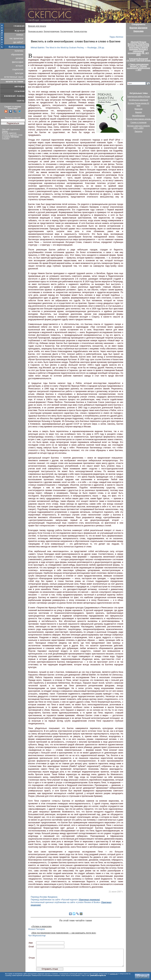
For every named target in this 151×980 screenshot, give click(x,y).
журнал (20, 31)
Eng (145, 1)
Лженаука (139, 131)
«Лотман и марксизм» (42, 926)
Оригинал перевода (89, 900)
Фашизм (138, 112)
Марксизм (138, 109)
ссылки (20, 91)
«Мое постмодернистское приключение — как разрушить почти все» (64, 933)
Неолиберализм (139, 116)
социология (18, 69)
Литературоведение (51, 31)
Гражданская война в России (138, 97)
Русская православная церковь (138, 119)
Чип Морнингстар (37, 936)
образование (17, 55)
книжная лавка (15, 96)
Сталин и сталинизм (138, 122)
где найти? (18, 42)
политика (19, 51)
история (19, 66)
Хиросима (138, 31)
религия (20, 58)
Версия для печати (37, 26)
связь (21, 101)
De (149, 1)
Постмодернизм (67, 31)
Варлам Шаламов (138, 28)
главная (19, 26)
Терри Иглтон (116, 37)
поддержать (2, 36)
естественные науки (14, 77)
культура (19, 73)
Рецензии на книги (35, 31)
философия (18, 62)
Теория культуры (80, 31)
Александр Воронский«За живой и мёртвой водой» (138, 60)
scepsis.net (114, 974)
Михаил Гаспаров (36, 929)
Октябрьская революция (138, 100)
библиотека (17, 47)
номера (20, 35)
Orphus (5, 131)
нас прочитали (16, 38)
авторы (20, 86)
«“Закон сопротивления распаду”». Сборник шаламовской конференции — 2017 (138, 67)
